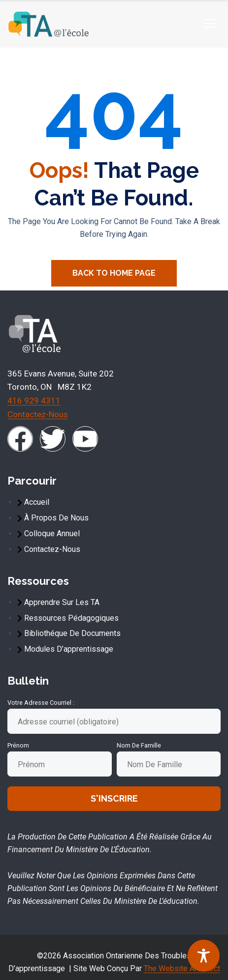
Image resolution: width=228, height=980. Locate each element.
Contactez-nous (38, 414)
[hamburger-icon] (209, 24)
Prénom (18, 745)
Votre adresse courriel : (41, 703)
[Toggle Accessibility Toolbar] (204, 956)
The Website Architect (182, 968)
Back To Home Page (114, 273)
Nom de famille (139, 745)
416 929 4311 (34, 401)
